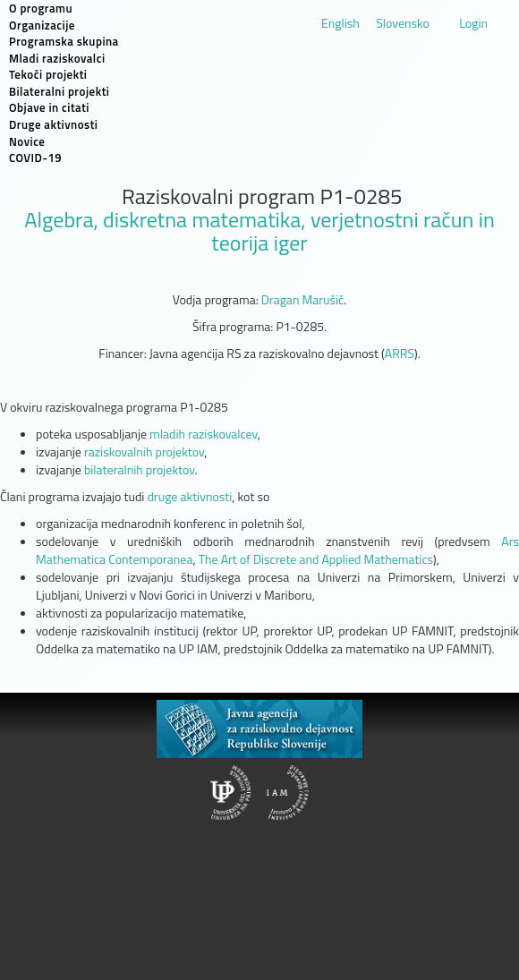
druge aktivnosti (189, 496)
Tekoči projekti (48, 74)
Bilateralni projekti (59, 91)
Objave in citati (49, 107)
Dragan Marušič (302, 299)
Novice (27, 141)
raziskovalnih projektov (144, 452)
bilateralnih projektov (140, 469)
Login (473, 23)
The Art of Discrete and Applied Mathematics (316, 559)
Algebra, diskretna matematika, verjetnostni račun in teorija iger (259, 231)
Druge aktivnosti (54, 124)
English (340, 23)
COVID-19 (35, 158)
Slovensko (403, 23)
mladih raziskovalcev (204, 434)
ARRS (400, 353)
